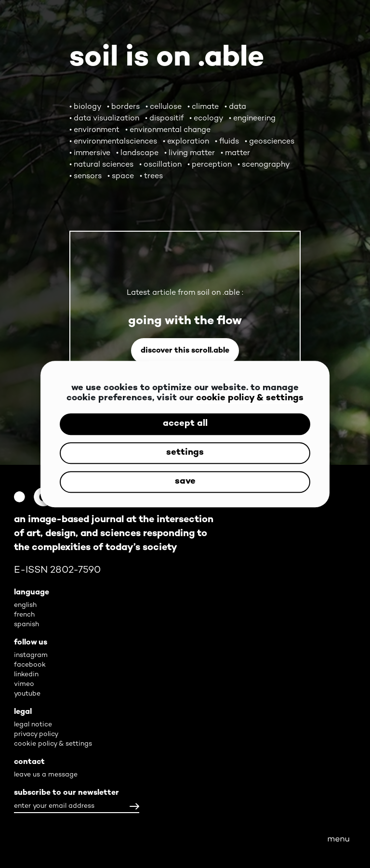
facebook (30, 665)
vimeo (24, 684)
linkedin (26, 675)
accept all (185, 424)
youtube (27, 694)
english (25, 605)
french (24, 615)
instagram (31, 655)
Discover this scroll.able (185, 351)
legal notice (33, 725)
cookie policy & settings (250, 399)
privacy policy (36, 734)
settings (185, 453)
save (185, 482)
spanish (26, 625)
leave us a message (46, 775)
